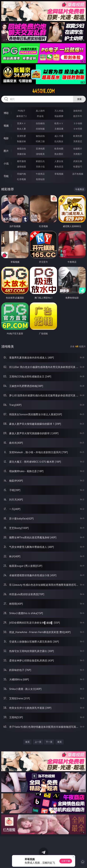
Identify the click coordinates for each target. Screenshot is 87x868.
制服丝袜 (21, 141)
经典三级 (40, 141)
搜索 (79, 99)
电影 (6, 138)
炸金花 (40, 116)
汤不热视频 (78, 174)
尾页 (60, 742)
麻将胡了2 (21, 116)
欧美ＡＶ (59, 123)
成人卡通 (59, 136)
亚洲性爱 (21, 136)
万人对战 (59, 111)
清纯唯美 (40, 154)
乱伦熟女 (59, 141)
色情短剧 (40, 179)
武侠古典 (78, 161)
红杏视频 (21, 179)
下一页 (49, 742)
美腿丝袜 (21, 154)
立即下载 (66, 861)
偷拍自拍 (40, 136)
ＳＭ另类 (78, 129)
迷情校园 (21, 167)
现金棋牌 (59, 116)
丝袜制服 (40, 129)
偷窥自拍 (21, 149)
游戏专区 (78, 111)
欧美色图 (59, 149)
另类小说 (40, 167)
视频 (6, 126)
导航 (6, 176)
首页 (27, 742)
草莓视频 (59, 174)
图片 (6, 151)
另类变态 (78, 141)
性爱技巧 (78, 167)
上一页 (38, 742)
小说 (6, 163)
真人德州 (40, 111)
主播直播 (59, 129)
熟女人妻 (21, 129)
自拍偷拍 (40, 123)
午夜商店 (40, 174)
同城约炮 (21, 174)
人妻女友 (59, 161)
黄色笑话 (59, 167)
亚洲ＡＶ (21, 123)
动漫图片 (78, 149)
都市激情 (21, 161)
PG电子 (22, 111)
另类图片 (78, 154)
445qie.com (43, 91)
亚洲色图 (40, 149)
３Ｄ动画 (78, 123)
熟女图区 (59, 154)
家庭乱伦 (40, 161)
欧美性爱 (78, 136)
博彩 (6, 113)
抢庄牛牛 (78, 116)
